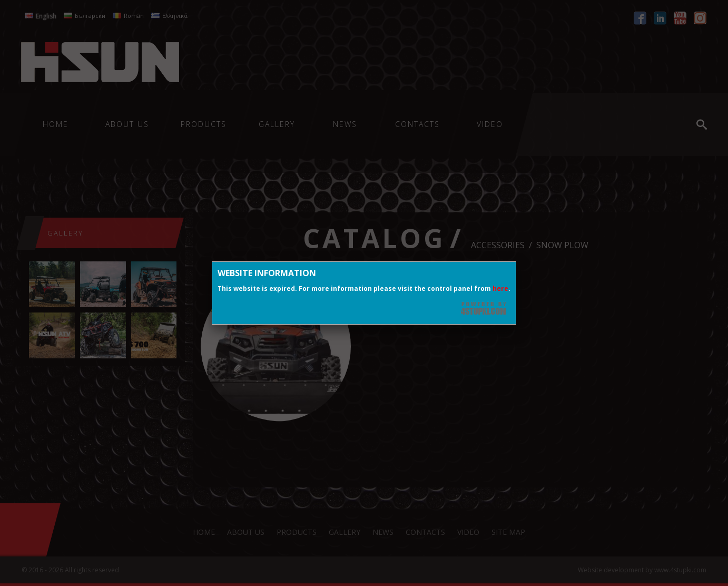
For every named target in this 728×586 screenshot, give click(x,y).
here (500, 289)
